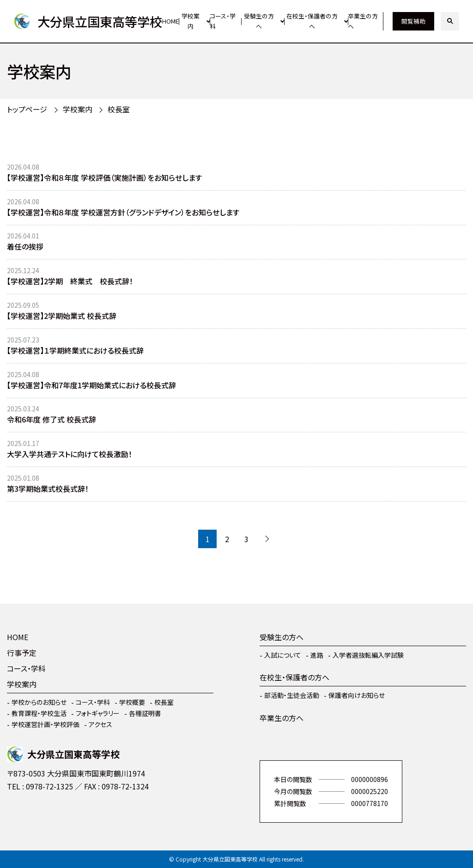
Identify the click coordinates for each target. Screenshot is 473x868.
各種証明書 (145, 713)
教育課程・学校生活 (39, 713)
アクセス (100, 724)
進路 (317, 655)
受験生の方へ (259, 21)
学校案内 (191, 21)
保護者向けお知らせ (357, 695)
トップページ (27, 109)
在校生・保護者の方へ (312, 21)
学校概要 (132, 702)
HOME (170, 21)
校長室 (119, 109)
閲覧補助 (413, 21)
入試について (283, 655)
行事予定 (22, 653)
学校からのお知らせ (39, 702)
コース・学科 (223, 21)
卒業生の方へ (363, 21)
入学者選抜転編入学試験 (368, 655)
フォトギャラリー (98, 713)
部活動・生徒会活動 (292, 695)
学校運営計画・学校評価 (45, 724)
